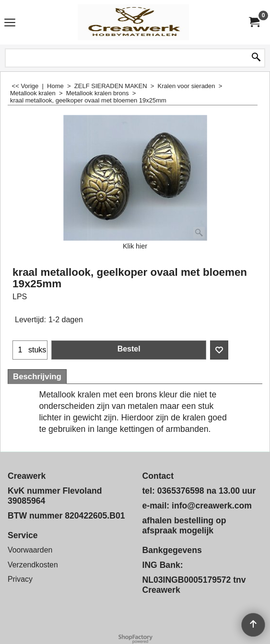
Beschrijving (37, 377)
